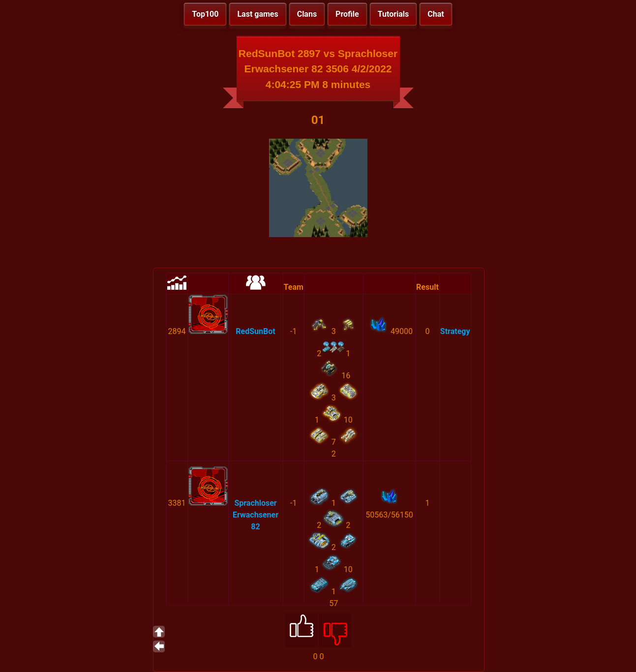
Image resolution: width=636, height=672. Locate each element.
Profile (347, 14)
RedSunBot (255, 331)
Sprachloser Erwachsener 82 (256, 515)
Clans (307, 14)
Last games (257, 14)
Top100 (205, 14)
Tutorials (394, 14)
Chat (436, 14)
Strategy (455, 331)
